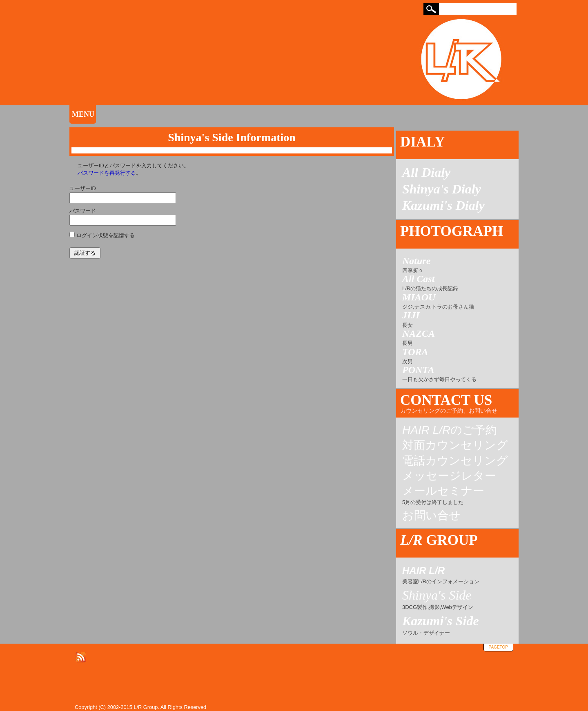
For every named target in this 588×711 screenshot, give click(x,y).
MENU (83, 114)
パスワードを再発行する (107, 173)
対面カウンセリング (455, 445)
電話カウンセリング (455, 461)
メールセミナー (443, 496)
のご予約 (450, 430)
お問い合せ (431, 515)
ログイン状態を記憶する (106, 235)
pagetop (498, 647)
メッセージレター (449, 476)
